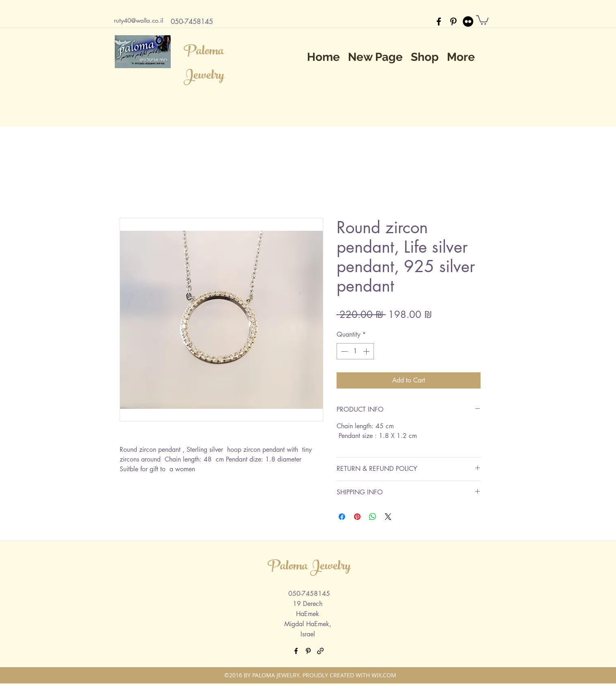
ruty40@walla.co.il (138, 20)
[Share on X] (388, 517)
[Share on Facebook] (342, 517)
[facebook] (439, 21)
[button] (482, 19)
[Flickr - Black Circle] (468, 21)
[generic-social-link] (320, 651)
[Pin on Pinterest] (357, 517)
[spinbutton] (355, 351)
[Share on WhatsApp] (373, 517)
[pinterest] (453, 21)
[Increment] (367, 351)
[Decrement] (343, 351)
